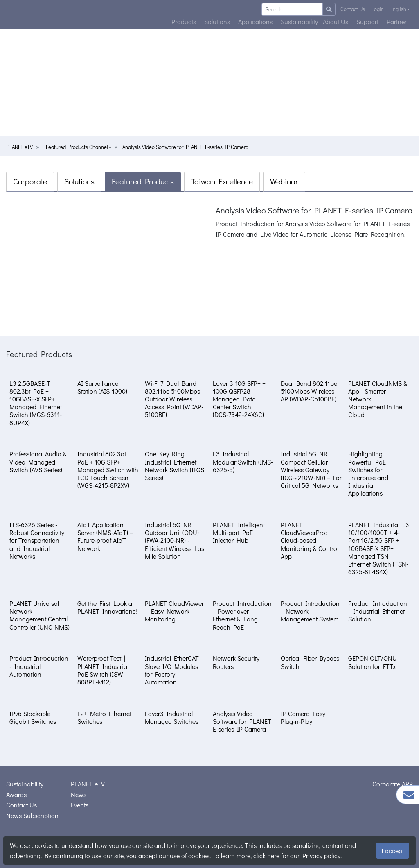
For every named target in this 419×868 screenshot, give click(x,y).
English (399, 9)
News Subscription (32, 815)
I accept (393, 851)
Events (80, 805)
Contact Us (353, 9)
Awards (16, 794)
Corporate (30, 181)
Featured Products (143, 181)
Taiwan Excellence (222, 181)
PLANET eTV (20, 147)
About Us (336, 22)
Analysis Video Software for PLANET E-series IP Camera (185, 147)
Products (185, 22)
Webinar (284, 181)
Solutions (218, 22)
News (79, 794)
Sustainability (299, 22)
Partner (398, 22)
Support (368, 22)
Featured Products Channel (78, 147)
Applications (256, 22)
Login (378, 9)
